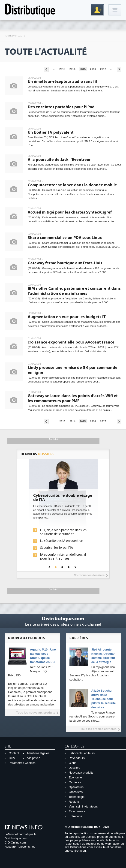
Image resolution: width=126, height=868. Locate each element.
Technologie (77, 797)
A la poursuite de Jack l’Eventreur (59, 160)
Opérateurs (76, 787)
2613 (62, 69)
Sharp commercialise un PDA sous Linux (65, 238)
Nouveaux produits (81, 773)
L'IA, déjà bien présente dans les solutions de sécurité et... (63, 532)
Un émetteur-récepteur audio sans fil (62, 82)
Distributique (30, 10)
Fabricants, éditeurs (82, 753)
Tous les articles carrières (98, 729)
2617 (103, 69)
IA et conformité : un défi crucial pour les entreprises (63, 557)
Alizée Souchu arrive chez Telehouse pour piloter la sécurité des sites (104, 699)
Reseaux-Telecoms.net (20, 847)
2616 (93, 69)
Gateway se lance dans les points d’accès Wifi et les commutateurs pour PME (73, 398)
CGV (12, 758)
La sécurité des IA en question (62, 541)
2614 (72, 69)
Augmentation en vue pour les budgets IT (67, 317)
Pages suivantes (119, 69)
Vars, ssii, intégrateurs (83, 806)
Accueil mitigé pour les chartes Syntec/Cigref (70, 212)
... (54, 69)
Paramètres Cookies (22, 763)
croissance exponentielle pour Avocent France (71, 342)
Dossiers (75, 768)
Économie (75, 777)
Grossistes (76, 792)
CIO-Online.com (15, 842)
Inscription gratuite (97, 10)
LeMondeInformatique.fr (20, 834)
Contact (14, 753)
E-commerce (77, 811)
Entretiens (75, 816)
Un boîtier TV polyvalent (51, 132)
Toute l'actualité (15, 36)
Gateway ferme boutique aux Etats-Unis (65, 263)
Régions (74, 802)
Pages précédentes (46, 69)
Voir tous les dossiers (89, 575)
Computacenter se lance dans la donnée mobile (72, 185)
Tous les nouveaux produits (36, 713)
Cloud (73, 763)
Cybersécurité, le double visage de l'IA (63, 498)
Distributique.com (16, 838)
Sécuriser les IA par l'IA (57, 548)
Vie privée (34, 758)
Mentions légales (38, 753)
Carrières (75, 782)
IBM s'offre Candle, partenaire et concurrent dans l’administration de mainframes (74, 291)
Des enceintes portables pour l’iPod (61, 107)
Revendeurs (77, 758)
